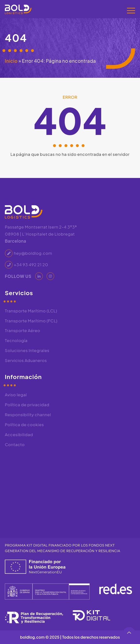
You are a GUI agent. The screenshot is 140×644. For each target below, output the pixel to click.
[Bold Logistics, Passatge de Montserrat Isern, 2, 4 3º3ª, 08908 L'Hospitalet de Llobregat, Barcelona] (70, 489)
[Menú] (131, 10)
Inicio (11, 61)
